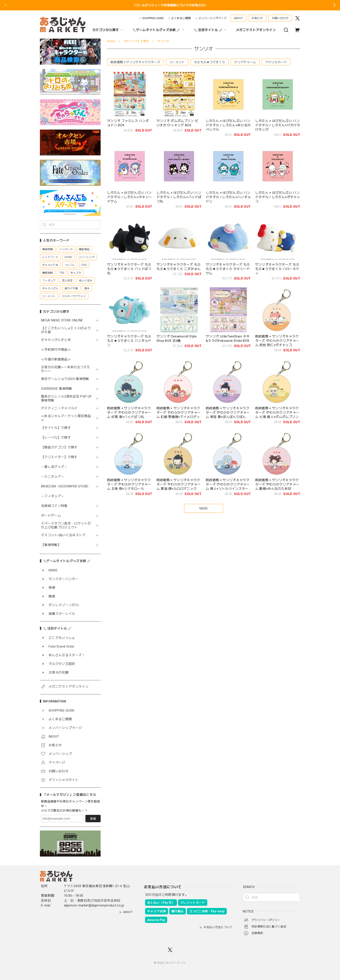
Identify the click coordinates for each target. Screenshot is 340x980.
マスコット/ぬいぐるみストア (63, 535)
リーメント (177, 62)
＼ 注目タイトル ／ (211, 30)
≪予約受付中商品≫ (56, 350)
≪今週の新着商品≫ (56, 359)
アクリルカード (276, 62)
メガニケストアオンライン (256, 30)
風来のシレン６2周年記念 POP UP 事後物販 (66, 399)
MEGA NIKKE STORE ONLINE (62, 320)
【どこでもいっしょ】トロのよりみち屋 (66, 330)
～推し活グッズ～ (54, 467)
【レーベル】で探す (56, 438)
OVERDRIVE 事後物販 (58, 389)
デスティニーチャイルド (59, 408)
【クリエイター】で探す (59, 457)
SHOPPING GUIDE (153, 18)
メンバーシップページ (212, 18)
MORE (204, 508)
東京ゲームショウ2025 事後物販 (66, 379)
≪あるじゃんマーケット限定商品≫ (66, 418)
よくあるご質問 (181, 18)
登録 (93, 819)
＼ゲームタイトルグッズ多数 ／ (159, 30)
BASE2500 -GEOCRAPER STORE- (65, 486)
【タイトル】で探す (56, 428)
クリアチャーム (245, 62)
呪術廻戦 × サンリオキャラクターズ (135, 62)
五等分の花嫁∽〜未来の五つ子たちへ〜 (66, 369)
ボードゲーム (51, 516)
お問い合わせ (280, 18)
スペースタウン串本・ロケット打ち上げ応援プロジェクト (66, 525)
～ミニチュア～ (53, 477)
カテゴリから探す (108, 30)
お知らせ (257, 18)
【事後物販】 (51, 545)
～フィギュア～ (53, 496)
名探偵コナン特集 (54, 506)
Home (111, 41)
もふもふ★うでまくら (210, 62)
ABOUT (238, 18)
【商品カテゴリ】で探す (59, 447)
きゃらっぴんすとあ (56, 340)
